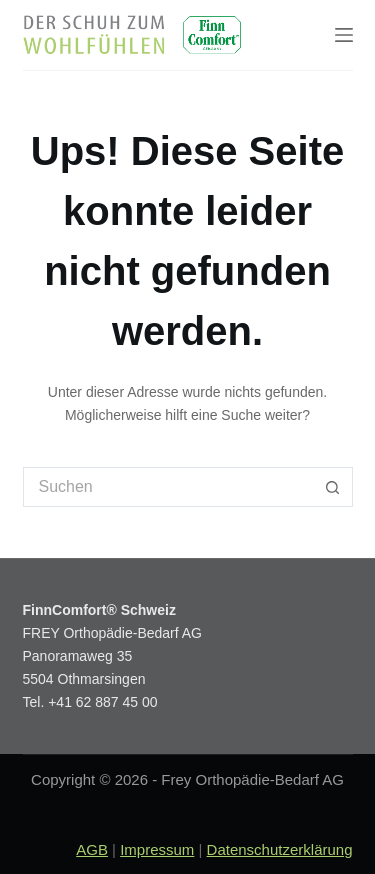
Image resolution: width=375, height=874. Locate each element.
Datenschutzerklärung (280, 849)
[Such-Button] (333, 487)
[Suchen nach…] (168, 487)
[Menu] (344, 35)
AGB (92, 849)
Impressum (157, 849)
